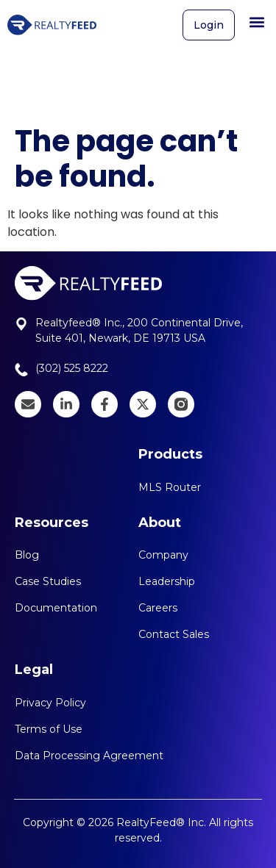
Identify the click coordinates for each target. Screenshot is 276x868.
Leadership (167, 581)
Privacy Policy (50, 703)
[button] (256, 18)
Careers (158, 608)
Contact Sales (174, 634)
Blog (27, 555)
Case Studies (48, 581)
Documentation (56, 608)
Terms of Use (49, 729)
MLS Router (170, 487)
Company (163, 555)
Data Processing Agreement (89, 756)
